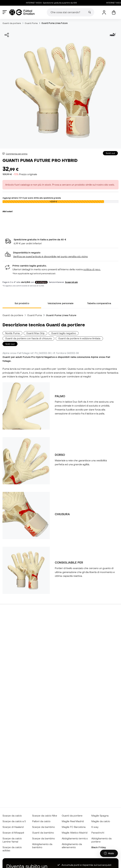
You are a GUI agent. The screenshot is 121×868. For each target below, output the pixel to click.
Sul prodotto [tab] (22, 303)
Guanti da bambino (43, 833)
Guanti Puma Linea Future (55, 23)
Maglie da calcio (101, 821)
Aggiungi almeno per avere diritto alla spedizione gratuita (32, 198)
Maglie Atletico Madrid (75, 833)
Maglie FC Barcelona (74, 827)
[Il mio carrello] (114, 12)
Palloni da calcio (41, 821)
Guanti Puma (31, 23)
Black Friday (99, 847)
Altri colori (7, 211)
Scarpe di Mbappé (13, 833)
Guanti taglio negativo (64, 333)
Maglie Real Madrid (73, 821)
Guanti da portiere (12, 23)
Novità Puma (12, 333)
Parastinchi (98, 833)
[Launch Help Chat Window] (109, 853)
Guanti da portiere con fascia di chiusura (28, 338)
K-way (95, 827)
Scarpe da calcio (12, 816)
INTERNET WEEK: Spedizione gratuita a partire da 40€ (53, 3)
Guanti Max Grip (35, 333)
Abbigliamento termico (75, 838)
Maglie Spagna (100, 816)
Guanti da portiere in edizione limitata (79, 338)
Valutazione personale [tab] (61, 303)
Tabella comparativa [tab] (99, 303)
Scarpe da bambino (43, 827)
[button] (60, 255)
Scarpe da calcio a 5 (14, 821)
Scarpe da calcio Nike (45, 816)
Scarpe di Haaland (13, 827)
